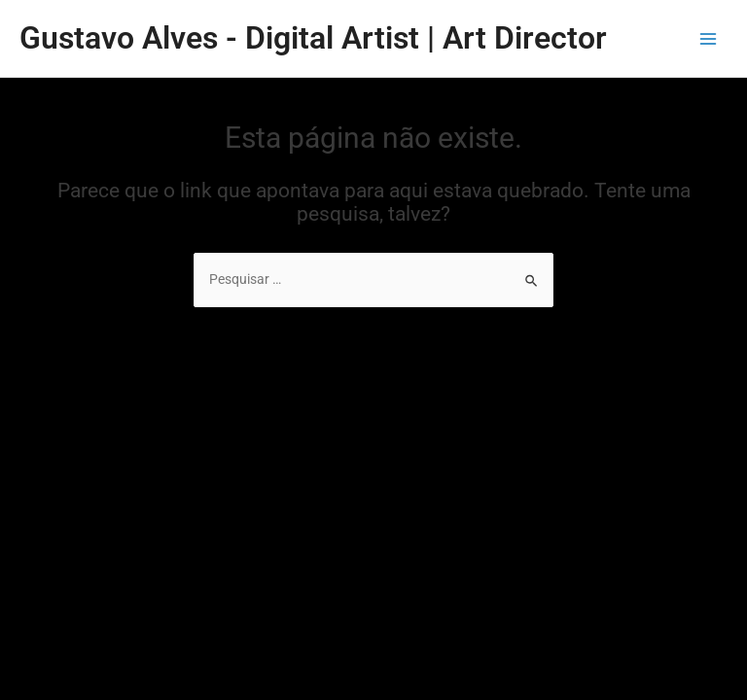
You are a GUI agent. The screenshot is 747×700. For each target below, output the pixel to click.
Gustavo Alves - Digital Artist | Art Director (313, 38)
